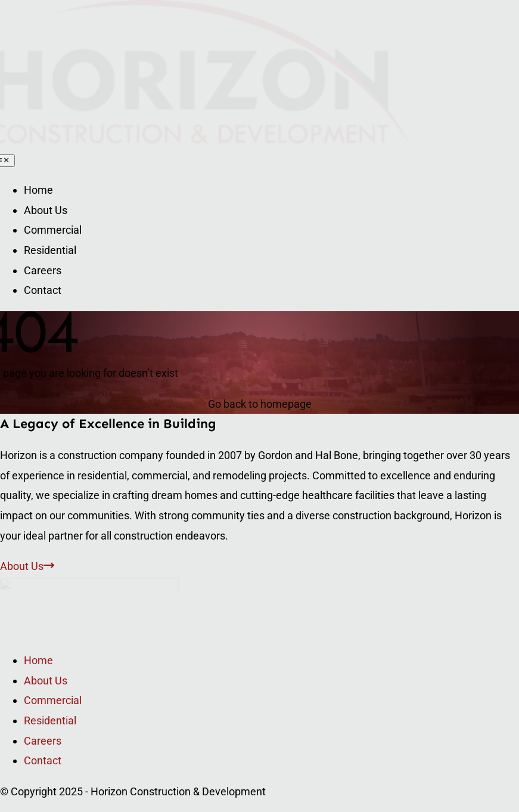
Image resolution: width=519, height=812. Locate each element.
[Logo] (89, 586)
